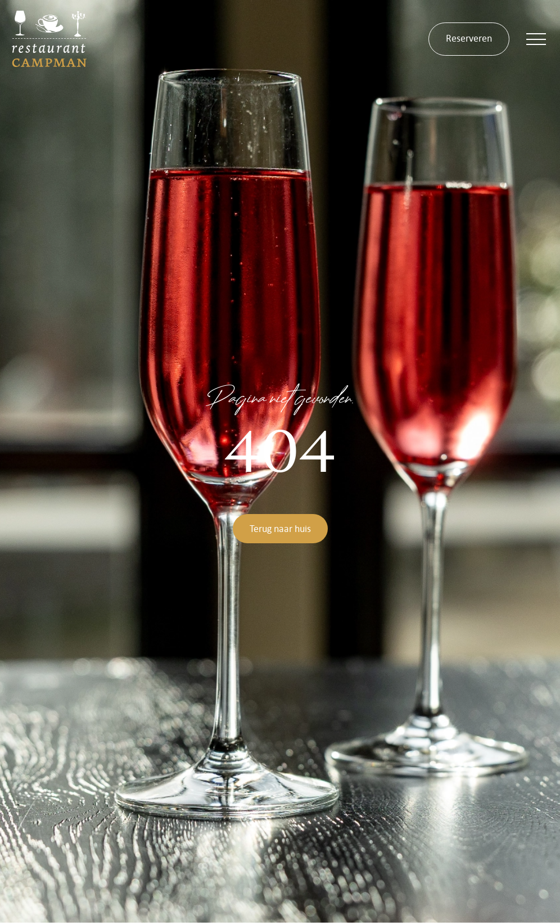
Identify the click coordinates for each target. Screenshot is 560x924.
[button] (536, 39)
